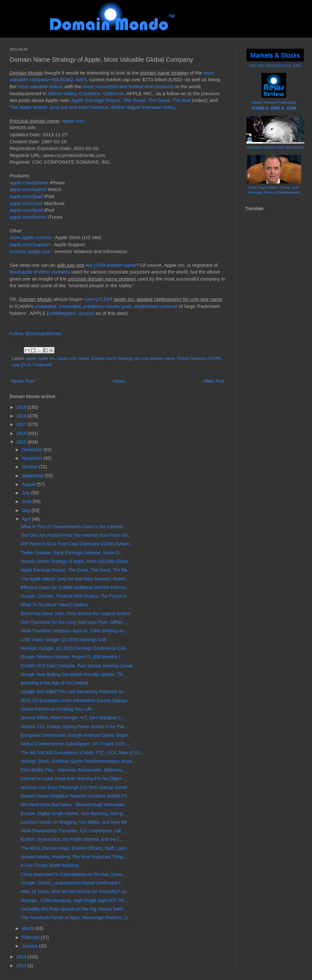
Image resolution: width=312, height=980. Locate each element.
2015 (22, 442)
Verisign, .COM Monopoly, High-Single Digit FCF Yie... (74, 900)
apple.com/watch (28, 189)
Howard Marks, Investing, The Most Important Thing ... (74, 857)
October (30, 467)
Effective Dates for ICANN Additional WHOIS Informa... (75, 587)
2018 (22, 416)
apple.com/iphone (29, 183)
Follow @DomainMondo (36, 334)
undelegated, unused (71, 313)
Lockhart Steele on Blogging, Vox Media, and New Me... (76, 822)
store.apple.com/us (30, 237)
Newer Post (23, 381)
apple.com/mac (26, 203)
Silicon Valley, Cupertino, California (86, 93)
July (26, 493)
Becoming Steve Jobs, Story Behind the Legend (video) (75, 614)
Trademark (42, 365)
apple (31, 359)
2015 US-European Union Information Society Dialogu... (76, 700)
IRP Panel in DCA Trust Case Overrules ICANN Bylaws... (77, 544)
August (29, 484)
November (32, 458)
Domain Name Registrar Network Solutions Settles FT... (76, 796)
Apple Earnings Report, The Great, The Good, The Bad (131, 100)
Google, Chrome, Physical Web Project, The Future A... (75, 596)
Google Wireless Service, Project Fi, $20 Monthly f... (72, 657)
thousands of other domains (40, 272)
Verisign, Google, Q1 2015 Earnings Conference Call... (75, 648)
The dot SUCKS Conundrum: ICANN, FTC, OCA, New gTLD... (82, 753)
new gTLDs (97, 299)
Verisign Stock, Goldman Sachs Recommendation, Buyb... (78, 761)
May (26, 510)
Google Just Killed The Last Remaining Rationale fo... (74, 692)
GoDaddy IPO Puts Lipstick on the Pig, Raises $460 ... (74, 909)
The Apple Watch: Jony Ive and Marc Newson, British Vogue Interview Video (92, 107)
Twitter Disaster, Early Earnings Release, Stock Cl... (72, 553)
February (31, 937)
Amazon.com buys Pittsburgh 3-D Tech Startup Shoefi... (76, 787)
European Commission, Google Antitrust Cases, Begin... (76, 735)
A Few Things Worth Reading (50, 865)
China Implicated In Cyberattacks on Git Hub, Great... (73, 874)
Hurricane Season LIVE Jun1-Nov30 (275, 147)
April (27, 519)
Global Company (191, 359)
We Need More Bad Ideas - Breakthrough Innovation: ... (76, 805)
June (27, 501)
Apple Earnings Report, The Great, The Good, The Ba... (76, 570)
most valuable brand (40, 86)
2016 (22, 433)
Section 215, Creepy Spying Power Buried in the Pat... (74, 727)
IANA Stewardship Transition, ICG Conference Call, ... (74, 831)
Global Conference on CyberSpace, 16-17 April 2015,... (75, 744)
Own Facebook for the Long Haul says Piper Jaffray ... (74, 622)
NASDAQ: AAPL (70, 79)
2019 (22, 407)
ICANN (215, 359)
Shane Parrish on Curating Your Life (56, 709)
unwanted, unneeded (58, 306)
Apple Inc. (47, 359)
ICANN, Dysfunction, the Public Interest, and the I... (71, 839)
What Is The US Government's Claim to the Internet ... (74, 527)
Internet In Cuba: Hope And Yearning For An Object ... (74, 778)
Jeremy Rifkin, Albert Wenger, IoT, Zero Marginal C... (73, 718)
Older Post (214, 381)
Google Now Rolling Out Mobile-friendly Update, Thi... (74, 674)
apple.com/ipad (26, 196)
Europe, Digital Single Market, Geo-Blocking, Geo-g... (74, 813)
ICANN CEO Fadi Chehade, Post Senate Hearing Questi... (78, 666)
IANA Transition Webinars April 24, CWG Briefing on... (74, 631)
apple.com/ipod (26, 210)
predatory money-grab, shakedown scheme (130, 306)
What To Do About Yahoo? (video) (54, 605)
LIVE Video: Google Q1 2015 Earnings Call (63, 640)
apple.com (73, 121)
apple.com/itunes (28, 217)
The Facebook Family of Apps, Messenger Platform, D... (76, 918)
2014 (22, 957)
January (30, 946)
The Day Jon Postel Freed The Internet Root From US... (76, 535)
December (32, 450)
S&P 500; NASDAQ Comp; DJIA (275, 66)
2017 (22, 424)
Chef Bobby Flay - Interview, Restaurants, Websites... (73, 770)
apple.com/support (30, 244)
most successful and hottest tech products (128, 86)
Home (119, 381)
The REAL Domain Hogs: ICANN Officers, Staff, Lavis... (75, 848)
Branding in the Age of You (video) (54, 683)
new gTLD (21, 365)
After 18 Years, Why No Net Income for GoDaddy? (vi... (75, 891)
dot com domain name (155, 359)
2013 (22, 966)
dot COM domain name (111, 265)
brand (84, 359)
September (33, 476)
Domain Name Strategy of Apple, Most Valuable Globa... (76, 561)
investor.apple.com (30, 251)
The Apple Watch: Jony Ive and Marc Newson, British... (75, 579)
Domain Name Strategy (112, 359)
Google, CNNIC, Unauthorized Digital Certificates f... (72, 883)
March (28, 928)
